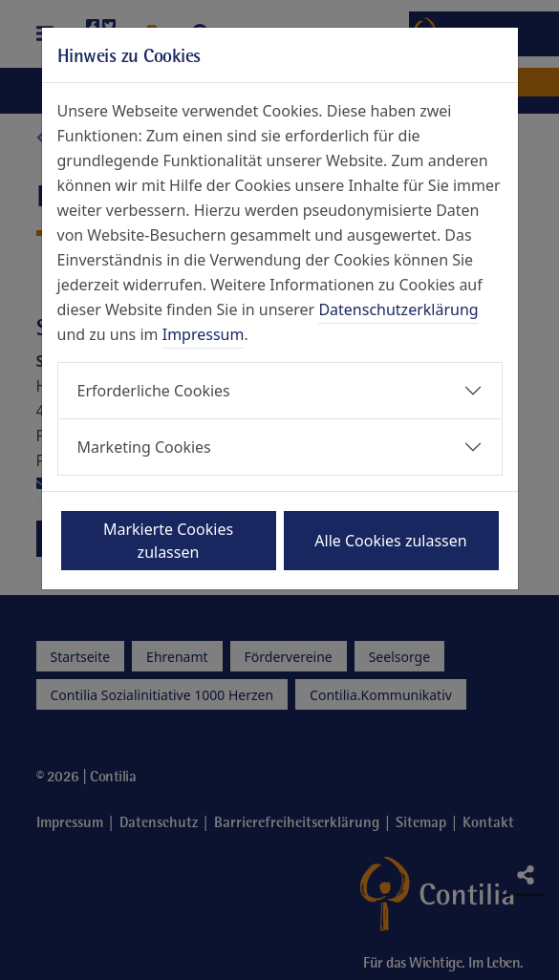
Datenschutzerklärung (398, 309)
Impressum (204, 334)
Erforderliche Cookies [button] (154, 391)
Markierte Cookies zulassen (168, 541)
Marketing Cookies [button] (144, 447)
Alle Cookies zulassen (390, 541)
